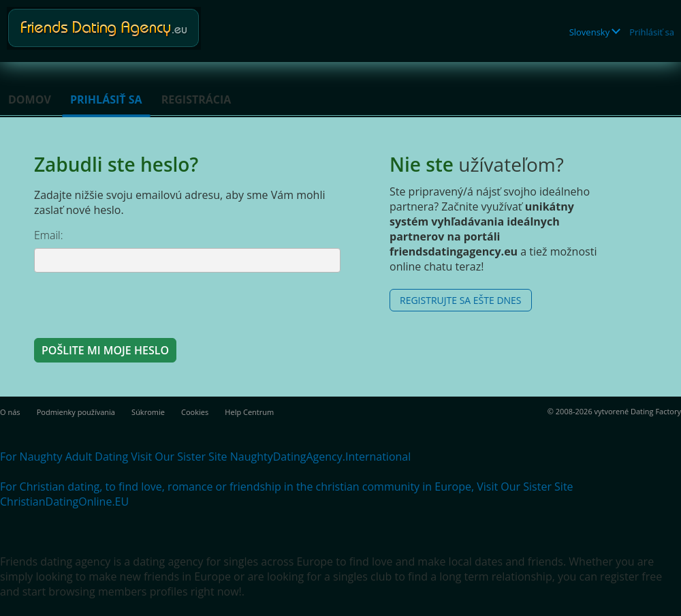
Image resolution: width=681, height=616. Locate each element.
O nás (10, 412)
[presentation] (138, 305)
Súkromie (148, 412)
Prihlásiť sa (652, 32)
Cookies (195, 412)
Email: (49, 235)
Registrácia (196, 99)
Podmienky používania (76, 412)
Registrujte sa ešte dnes (461, 300)
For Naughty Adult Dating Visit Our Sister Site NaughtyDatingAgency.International (205, 457)
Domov (30, 99)
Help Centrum (249, 412)
